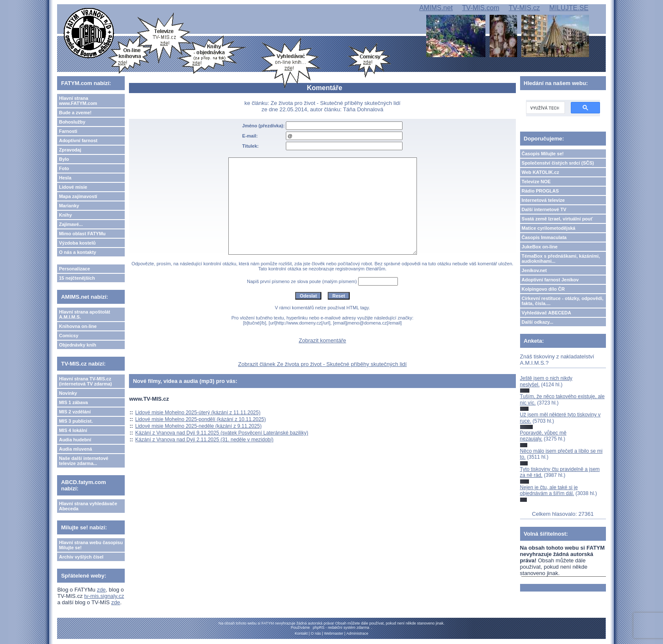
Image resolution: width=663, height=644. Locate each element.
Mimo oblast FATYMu (82, 234)
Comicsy (68, 336)
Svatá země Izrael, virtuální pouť (558, 219)
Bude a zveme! (75, 113)
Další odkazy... (538, 322)
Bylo (64, 159)
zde (101, 590)
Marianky (69, 206)
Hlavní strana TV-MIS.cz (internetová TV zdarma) (85, 381)
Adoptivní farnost (78, 140)
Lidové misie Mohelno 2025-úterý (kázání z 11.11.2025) (198, 413)
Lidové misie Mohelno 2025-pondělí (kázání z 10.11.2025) (201, 419)
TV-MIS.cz (524, 8)
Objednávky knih (77, 345)
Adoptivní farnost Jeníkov (550, 280)
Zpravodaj (70, 150)
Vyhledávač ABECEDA (547, 313)
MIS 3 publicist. (76, 421)
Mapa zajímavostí (78, 196)
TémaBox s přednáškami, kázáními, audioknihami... (561, 259)
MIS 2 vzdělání (75, 412)
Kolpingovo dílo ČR (543, 289)
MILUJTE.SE (569, 8)
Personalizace (74, 269)
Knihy (65, 215)
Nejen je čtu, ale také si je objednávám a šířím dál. (549, 490)
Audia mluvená (75, 449)
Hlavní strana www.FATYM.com (78, 101)
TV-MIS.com (481, 8)
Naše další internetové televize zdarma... (84, 461)
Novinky (68, 393)
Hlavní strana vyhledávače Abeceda (88, 506)
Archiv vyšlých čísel (81, 557)
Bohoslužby (72, 122)
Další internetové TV (544, 209)
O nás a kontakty (77, 252)
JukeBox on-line (540, 247)
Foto (64, 168)
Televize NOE (536, 182)
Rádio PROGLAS (540, 191)
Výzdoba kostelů (77, 243)
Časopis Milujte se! (543, 154)
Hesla (65, 178)
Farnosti (68, 131)
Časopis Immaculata (544, 237)
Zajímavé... (71, 224)
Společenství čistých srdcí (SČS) (558, 163)
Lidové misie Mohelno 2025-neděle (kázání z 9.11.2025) (199, 426)
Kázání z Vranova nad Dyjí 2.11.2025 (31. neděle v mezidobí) (204, 440)
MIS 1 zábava (73, 402)
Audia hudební (75, 440)
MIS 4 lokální (73, 430)
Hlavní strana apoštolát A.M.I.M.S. (84, 314)
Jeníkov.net (534, 270)
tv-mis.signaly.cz (104, 596)
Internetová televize (543, 200)
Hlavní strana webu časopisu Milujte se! (91, 545)
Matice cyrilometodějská (549, 228)
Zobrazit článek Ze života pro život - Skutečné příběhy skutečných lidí (322, 364)
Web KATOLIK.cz (541, 172)
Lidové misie (73, 187)
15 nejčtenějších (77, 278)
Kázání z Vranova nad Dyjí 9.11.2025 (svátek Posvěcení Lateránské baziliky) (222, 433)
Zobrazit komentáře (323, 340)
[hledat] (545, 108)
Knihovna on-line (78, 326)
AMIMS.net (436, 8)
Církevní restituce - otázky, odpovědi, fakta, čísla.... (563, 301)
